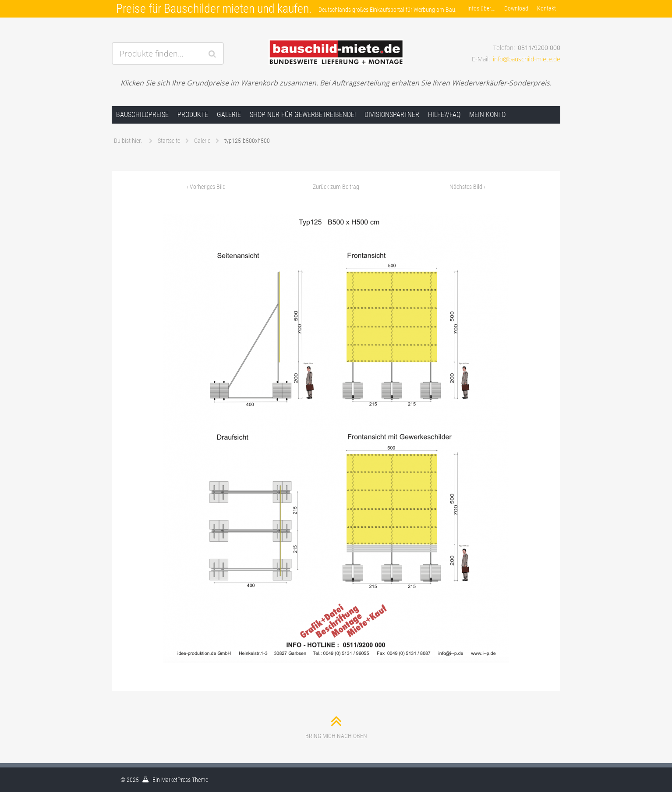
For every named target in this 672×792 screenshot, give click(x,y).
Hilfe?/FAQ (444, 115)
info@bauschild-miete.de (527, 59)
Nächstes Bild (467, 187)
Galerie (229, 115)
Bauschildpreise (142, 115)
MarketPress (176, 780)
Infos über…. (481, 8)
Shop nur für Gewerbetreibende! (303, 115)
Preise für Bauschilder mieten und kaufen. (214, 9)
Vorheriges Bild (206, 187)
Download (516, 8)
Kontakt (546, 8)
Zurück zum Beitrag (336, 187)
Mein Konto (487, 115)
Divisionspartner (392, 115)
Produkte (193, 115)
